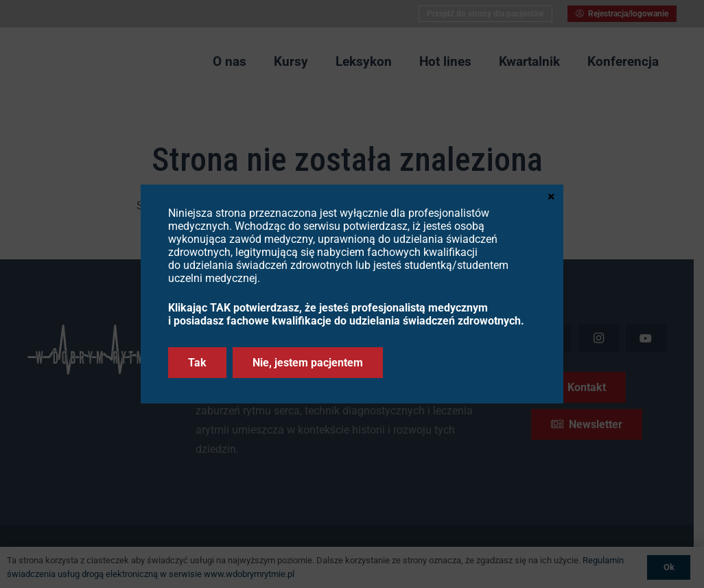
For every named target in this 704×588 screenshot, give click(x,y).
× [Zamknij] (551, 196)
